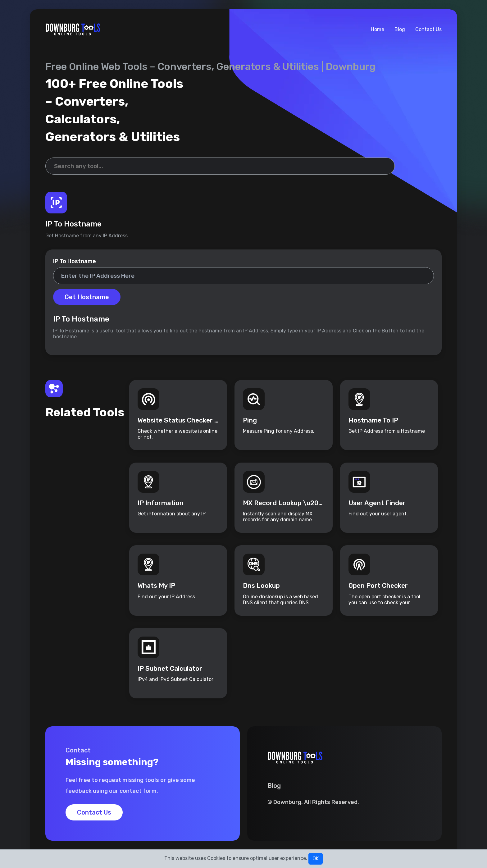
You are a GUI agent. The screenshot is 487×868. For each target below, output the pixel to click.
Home (378, 29)
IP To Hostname (75, 261)
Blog (400, 29)
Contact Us (428, 29)
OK (316, 859)
